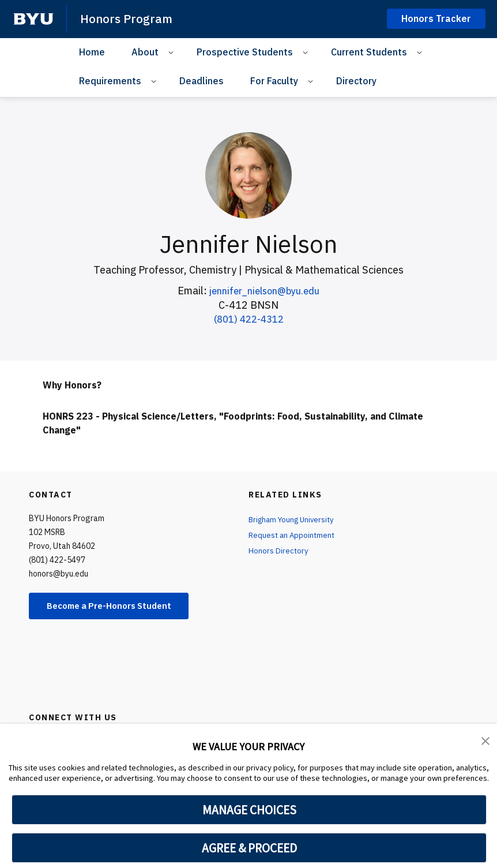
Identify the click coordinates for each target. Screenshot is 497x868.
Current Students (369, 51)
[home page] (33, 19)
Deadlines (202, 81)
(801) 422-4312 (249, 319)
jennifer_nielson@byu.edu (264, 291)
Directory (356, 81)
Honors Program (127, 18)
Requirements (110, 81)
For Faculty (274, 81)
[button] (485, 740)
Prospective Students (245, 51)
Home (92, 51)
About (145, 51)
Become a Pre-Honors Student (116, 607)
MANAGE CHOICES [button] (249, 810)
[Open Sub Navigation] (173, 52)
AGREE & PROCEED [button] (249, 848)
